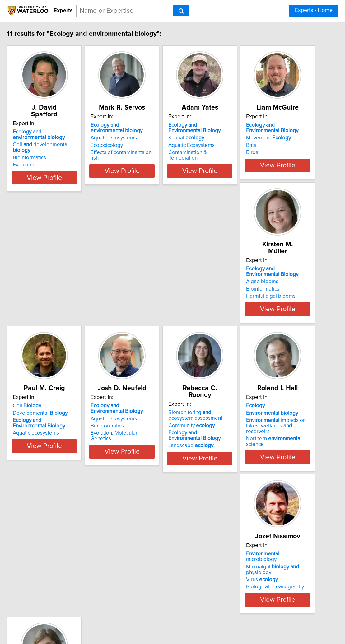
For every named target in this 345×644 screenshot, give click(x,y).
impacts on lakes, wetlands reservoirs (263, 427)
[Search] (181, 11)
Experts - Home (314, 10)
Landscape (154, 443)
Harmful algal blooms (157, 295)
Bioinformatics (55, 145)
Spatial (243, 138)
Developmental (253, 275)
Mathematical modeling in (171, 567)
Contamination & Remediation (260, 152)
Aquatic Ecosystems (248, 145)
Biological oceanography (68, 580)
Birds (45, 295)
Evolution (49, 152)
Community (155, 423)
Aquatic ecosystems (155, 138)
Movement (61, 280)
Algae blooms (148, 280)
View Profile (78, 171)
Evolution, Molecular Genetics (73, 437)
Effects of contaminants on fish (167, 152)
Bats (44, 288)
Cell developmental (76, 138)
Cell (239, 268)
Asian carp (144, 574)
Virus (54, 573)
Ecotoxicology (148, 145)
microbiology (71, 553)
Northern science (262, 437)
